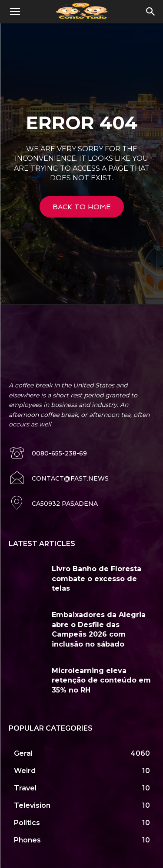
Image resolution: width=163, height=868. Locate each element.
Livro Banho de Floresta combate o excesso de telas (96, 579)
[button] (15, 12)
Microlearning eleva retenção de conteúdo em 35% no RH (101, 680)
